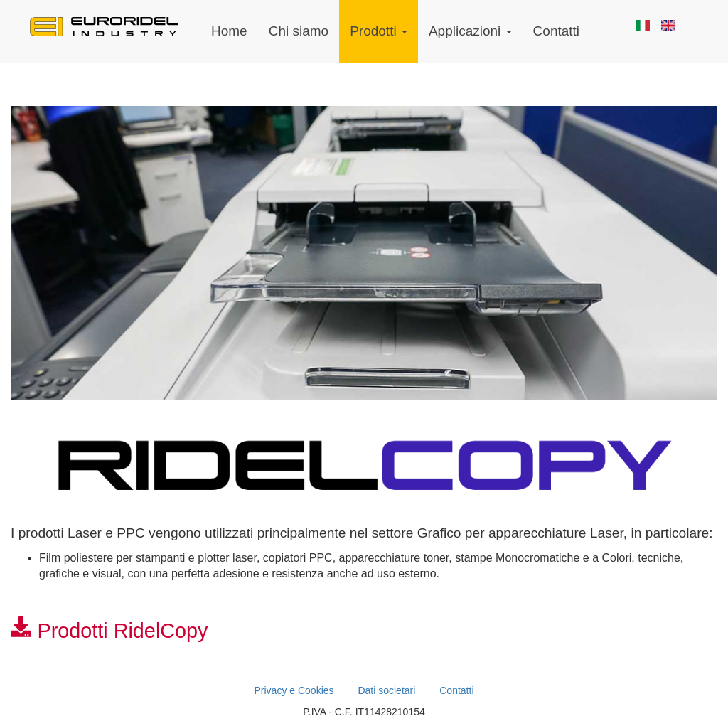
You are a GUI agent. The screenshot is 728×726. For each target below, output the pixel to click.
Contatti (556, 31)
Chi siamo (299, 31)
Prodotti (379, 31)
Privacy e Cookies (294, 690)
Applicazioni (470, 31)
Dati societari (386, 690)
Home (229, 31)
